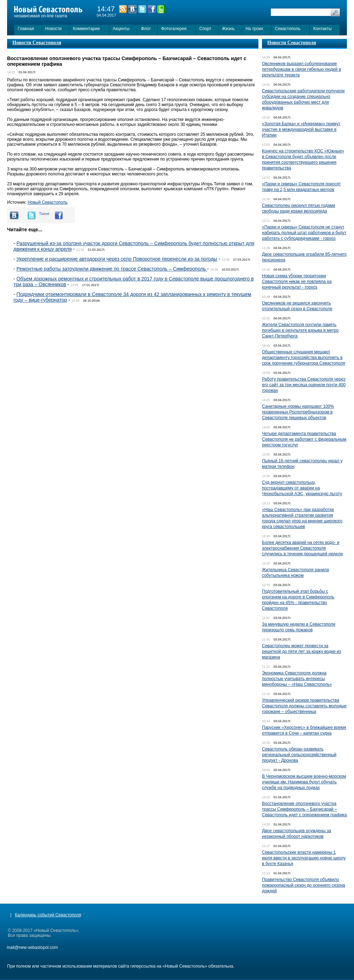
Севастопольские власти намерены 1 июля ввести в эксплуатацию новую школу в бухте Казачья (304, 858)
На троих (254, 29)
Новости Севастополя (37, 43)
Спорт (205, 29)
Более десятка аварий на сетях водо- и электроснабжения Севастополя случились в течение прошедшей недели (302, 548)
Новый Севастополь (48, 202)
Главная (26, 29)
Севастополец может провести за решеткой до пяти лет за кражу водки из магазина (301, 651)
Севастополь (287, 29)
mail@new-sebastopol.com (32, 947)
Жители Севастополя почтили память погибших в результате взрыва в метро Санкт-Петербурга (300, 330)
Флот (146, 29)
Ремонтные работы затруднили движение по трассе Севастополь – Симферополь (112, 269)
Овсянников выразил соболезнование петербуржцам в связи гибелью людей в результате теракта (301, 69)
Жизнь (228, 29)
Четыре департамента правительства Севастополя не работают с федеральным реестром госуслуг (304, 439)
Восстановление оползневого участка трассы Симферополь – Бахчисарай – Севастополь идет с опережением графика (304, 809)
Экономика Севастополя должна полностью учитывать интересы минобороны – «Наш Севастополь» (297, 679)
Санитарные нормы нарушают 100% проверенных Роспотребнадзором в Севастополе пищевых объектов (298, 412)
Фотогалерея (174, 29)
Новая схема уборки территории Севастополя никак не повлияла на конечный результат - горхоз (297, 282)
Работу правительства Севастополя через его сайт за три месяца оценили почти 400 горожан (304, 385)
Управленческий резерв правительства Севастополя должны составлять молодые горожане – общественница (304, 706)
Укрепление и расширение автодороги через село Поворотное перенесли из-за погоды (117, 259)
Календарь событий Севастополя (48, 915)
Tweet (44, 214)
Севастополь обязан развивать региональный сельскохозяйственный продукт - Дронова (299, 755)
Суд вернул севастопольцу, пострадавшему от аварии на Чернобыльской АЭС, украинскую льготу (302, 488)
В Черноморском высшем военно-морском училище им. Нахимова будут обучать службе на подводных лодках (304, 782)
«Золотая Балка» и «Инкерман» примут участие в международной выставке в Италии (301, 129)
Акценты (121, 29)
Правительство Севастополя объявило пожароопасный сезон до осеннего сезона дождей (304, 885)
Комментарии (86, 29)
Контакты (322, 29)
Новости (53, 29)
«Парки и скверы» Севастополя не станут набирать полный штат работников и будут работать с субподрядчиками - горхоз (304, 233)
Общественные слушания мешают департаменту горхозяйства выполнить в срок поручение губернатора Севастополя (304, 358)
